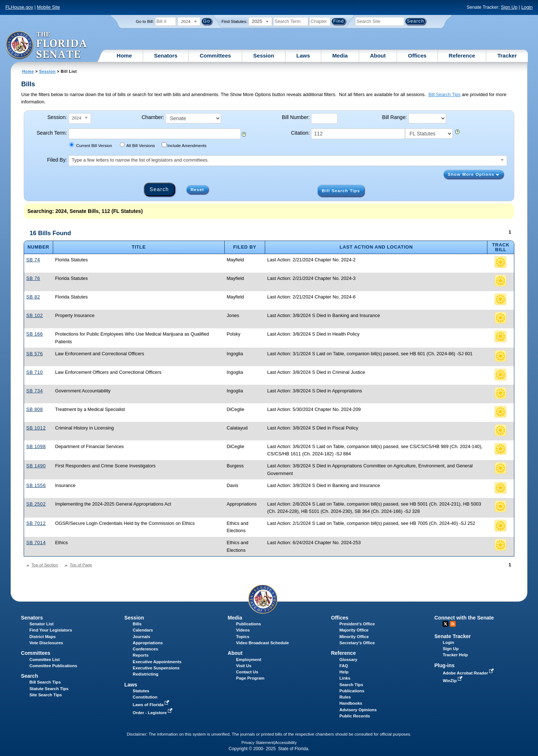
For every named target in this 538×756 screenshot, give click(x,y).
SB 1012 (36, 428)
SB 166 (35, 334)
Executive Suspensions (156, 668)
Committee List (45, 660)
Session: (57, 117)
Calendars (143, 630)
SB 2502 (36, 504)
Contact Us (247, 672)
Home (124, 56)
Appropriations (148, 643)
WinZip (453, 681)
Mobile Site (48, 7)
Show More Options (473, 174)
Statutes (141, 691)
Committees (215, 56)
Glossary (348, 660)
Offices (417, 56)
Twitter (445, 624)
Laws (303, 56)
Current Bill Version (91, 145)
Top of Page (81, 565)
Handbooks (351, 703)
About (378, 56)
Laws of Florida (152, 705)
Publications (248, 624)
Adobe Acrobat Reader (469, 673)
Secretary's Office (357, 643)
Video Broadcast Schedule (262, 643)
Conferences (145, 649)
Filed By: (57, 160)
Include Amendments (184, 145)
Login (527, 7)
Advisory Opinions (358, 710)
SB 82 (33, 297)
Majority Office (354, 630)
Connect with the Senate (464, 618)
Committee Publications (53, 666)
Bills (137, 624)
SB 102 (35, 315)
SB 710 (35, 372)
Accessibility (286, 743)
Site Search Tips (46, 695)
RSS (453, 624)
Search (30, 676)
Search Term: (52, 133)
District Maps (43, 637)
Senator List (42, 624)
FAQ (344, 666)
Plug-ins (444, 665)
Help (344, 672)
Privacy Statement (258, 743)
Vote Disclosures (46, 643)
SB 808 (35, 409)
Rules (345, 697)
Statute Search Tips (49, 689)
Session (264, 56)
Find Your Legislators (51, 630)
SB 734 (35, 391)
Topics (243, 637)
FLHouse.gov (19, 7)
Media (340, 56)
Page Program (250, 678)
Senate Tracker (452, 636)
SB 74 (33, 260)
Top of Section (45, 565)
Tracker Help (455, 655)
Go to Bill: (145, 21)
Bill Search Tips (444, 94)
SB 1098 (36, 446)
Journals (141, 637)
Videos (243, 630)
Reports (141, 655)
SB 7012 (36, 523)
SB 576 (35, 354)
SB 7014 (36, 543)
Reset (197, 190)
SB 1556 (36, 485)
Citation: (301, 133)
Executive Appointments (157, 662)
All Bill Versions (138, 145)
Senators (166, 56)
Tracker (507, 56)
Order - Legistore (153, 713)
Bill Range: (394, 117)
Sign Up (509, 7)
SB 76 (33, 278)
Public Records (355, 716)
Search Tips (351, 685)
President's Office (357, 624)
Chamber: (153, 117)
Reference (462, 56)
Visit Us (244, 666)
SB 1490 (36, 466)
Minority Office (354, 637)
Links (345, 678)
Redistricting (145, 674)
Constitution (145, 697)
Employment (249, 660)
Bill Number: (296, 117)
